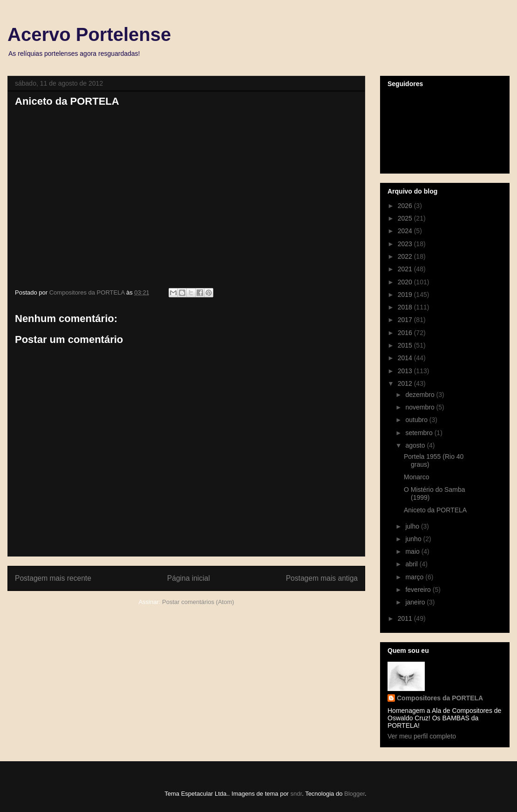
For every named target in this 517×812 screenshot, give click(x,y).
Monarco (416, 477)
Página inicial (189, 578)
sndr (296, 794)
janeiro (416, 602)
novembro (421, 407)
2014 (406, 358)
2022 (406, 256)
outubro (417, 420)
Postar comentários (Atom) (198, 602)
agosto (416, 445)
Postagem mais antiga (322, 578)
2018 (406, 307)
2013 (406, 371)
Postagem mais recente (53, 578)
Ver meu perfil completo (422, 736)
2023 (406, 244)
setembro (420, 433)
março (415, 577)
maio (413, 551)
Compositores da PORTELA (440, 698)
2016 (406, 333)
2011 (406, 618)
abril (412, 564)
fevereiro (419, 590)
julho (413, 526)
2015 (406, 345)
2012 (406, 383)
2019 (406, 295)
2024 (406, 231)
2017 (406, 320)
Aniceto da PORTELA (435, 510)
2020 (406, 282)
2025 (406, 218)
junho (414, 539)
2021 (406, 269)
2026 (406, 206)
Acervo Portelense (89, 34)
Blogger (354, 794)
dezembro (421, 395)
